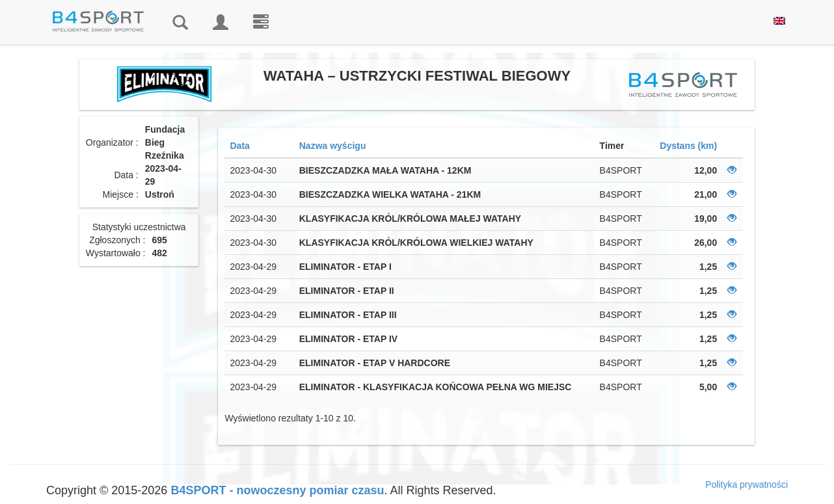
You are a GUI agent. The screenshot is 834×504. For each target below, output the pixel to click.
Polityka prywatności (747, 484)
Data (239, 146)
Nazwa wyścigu (333, 146)
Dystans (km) (688, 146)
